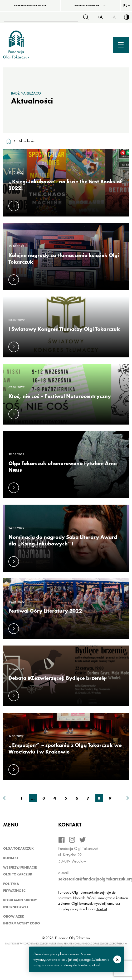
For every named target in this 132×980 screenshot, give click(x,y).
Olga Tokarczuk (18, 848)
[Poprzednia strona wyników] (4, 798)
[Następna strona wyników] (128, 798)
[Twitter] (83, 840)
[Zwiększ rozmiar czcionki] (100, 17)
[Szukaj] (86, 17)
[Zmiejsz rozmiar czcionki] (113, 17)
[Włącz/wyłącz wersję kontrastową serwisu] (126, 17)
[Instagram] (72, 840)
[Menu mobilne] (121, 45)
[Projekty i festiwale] (91, 6)
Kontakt (11, 858)
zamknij (117, 959)
